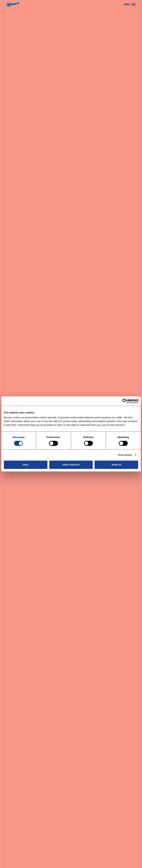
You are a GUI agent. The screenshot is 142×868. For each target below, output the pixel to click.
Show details (125, 455)
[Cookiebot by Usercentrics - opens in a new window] (125, 401)
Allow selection (71, 465)
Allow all (116, 465)
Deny (26, 465)
